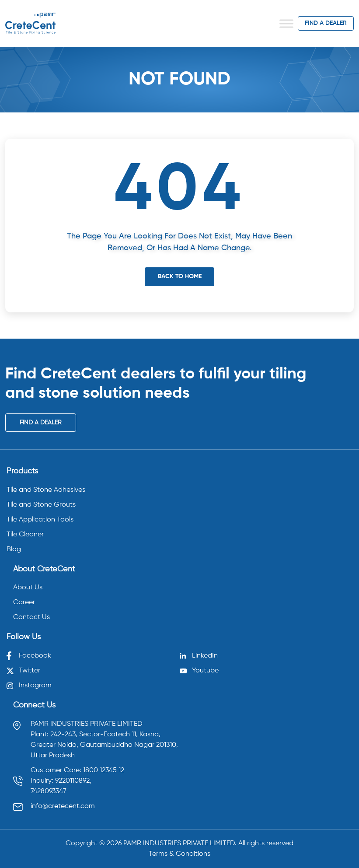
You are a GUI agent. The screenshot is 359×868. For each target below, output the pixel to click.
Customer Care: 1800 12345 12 (77, 770)
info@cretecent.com (63, 806)
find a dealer (326, 23)
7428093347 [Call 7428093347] (49, 791)
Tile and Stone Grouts (41, 505)
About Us (28, 588)
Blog (14, 549)
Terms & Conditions (179, 854)
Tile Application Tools (40, 520)
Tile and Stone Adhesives (46, 490)
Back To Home (180, 276)
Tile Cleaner (25, 535)
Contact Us (31, 617)
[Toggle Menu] (286, 23)
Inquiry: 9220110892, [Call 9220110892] (61, 781)
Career (24, 602)
